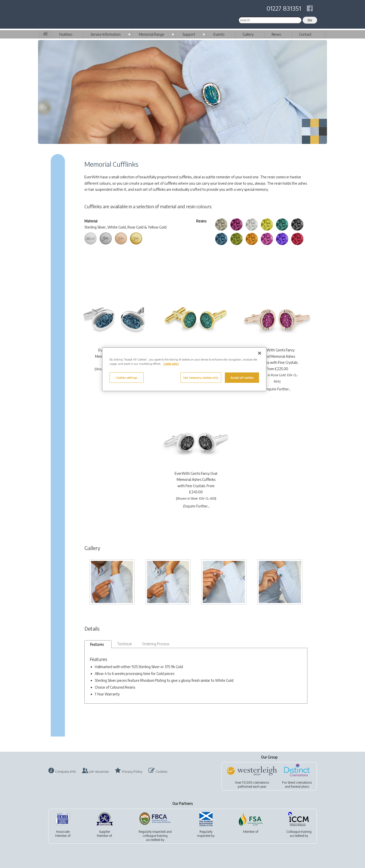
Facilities (66, 34)
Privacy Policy (132, 771)
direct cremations (300, 782)
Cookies (161, 771)
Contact (305, 34)
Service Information (106, 34)
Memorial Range (152, 34)
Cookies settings (126, 378)
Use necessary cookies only (201, 378)
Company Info (66, 771)
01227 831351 (284, 8)
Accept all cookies (242, 378)
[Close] (260, 353)
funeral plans (300, 787)
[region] (184, 369)
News (276, 34)
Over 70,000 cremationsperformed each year (252, 785)
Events (219, 34)
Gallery (248, 34)
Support (189, 34)
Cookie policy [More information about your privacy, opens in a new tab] (171, 364)
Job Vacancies (99, 771)
